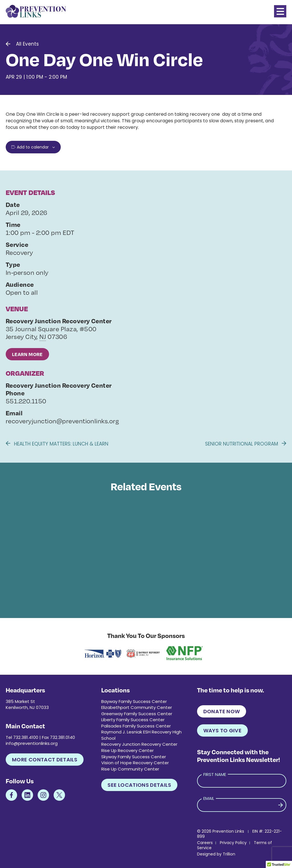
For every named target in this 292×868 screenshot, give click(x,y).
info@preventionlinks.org (32, 743)
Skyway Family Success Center (134, 757)
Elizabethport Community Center (137, 707)
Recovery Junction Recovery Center (139, 744)
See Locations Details (139, 785)
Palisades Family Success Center (136, 726)
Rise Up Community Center (130, 769)
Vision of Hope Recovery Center (135, 763)
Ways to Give (222, 730)
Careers (205, 843)
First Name (215, 774)
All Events (27, 44)
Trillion (229, 854)
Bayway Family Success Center (134, 701)
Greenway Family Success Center (137, 714)
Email (209, 798)
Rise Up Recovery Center (127, 750)
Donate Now (222, 711)
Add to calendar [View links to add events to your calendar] (33, 147)
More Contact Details (45, 760)
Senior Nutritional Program (246, 444)
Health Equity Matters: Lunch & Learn (57, 444)
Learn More (27, 354)
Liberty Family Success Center (133, 720)
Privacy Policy (233, 843)
